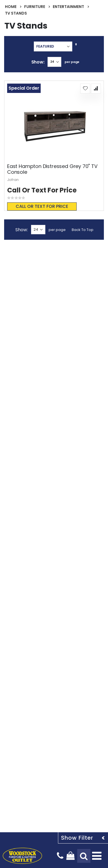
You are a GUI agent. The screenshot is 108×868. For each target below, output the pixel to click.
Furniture (35, 7)
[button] (85, 89)
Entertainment (68, 7)
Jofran (13, 180)
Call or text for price (42, 206)
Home (11, 7)
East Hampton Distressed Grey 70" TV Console (52, 169)
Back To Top (83, 230)
